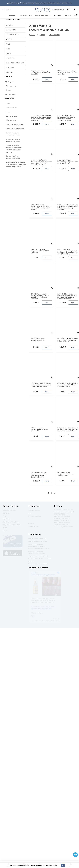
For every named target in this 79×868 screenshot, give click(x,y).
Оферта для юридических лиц (38, 542)
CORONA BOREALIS (43, 16)
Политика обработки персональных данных (39, 561)
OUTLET (8, 9)
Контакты (31, 524)
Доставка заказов (34, 511)
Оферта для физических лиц (37, 539)
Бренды (13, 16)
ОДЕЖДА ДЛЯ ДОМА (11, 523)
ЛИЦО (68, 16)
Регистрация (10, 94)
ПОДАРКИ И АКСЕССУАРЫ (12, 526)
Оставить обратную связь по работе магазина (37, 521)
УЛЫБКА (6, 532)
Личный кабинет (33, 527)
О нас (30, 514)
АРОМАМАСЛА (26, 16)
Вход (8, 90)
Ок (63, 865)
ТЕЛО (5, 529)
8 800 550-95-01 (58, 9)
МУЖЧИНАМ (7, 520)
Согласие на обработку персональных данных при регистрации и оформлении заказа (39, 547)
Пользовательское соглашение (38, 565)
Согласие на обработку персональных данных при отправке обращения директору (38, 555)
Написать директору (35, 517)
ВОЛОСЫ (58, 16)
